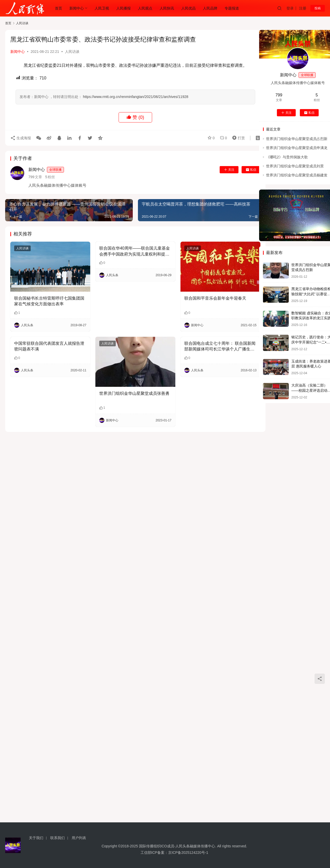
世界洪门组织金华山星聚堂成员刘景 (295, 166)
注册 (303, 8)
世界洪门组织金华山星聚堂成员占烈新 (297, 139)
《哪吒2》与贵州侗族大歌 (287, 157)
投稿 (318, 8)
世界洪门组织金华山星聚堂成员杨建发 (297, 175)
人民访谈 (72, 52)
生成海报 (21, 138)
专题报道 (232, 8)
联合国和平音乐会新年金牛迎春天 (215, 298)
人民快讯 (167, 8)
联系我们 (57, 838)
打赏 (237, 138)
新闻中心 (77, 8)
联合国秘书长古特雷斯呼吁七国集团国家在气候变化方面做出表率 (49, 301)
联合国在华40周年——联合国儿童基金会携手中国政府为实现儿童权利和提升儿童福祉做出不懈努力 (135, 252)
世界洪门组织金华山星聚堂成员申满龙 (297, 148)
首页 (59, 8)
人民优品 (188, 8)
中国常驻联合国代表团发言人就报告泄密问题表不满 (49, 346)
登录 (290, 8)
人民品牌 (210, 8)
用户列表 (79, 838)
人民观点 (145, 8)
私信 (251, 170)
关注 (229, 170)
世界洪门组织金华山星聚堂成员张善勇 (134, 393)
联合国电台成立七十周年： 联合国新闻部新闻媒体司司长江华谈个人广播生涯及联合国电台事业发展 (220, 347)
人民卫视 (102, 8)
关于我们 (36, 838)
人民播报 (123, 8)
